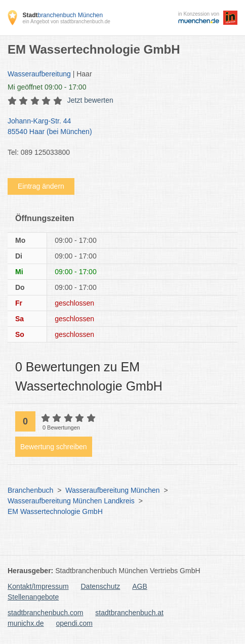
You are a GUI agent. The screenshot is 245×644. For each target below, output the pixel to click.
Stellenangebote (33, 597)
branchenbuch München (63, 15)
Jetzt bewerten (90, 100)
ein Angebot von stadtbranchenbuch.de (66, 22)
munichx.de (26, 623)
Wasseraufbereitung (39, 74)
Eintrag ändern (41, 186)
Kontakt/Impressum (38, 586)
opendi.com (74, 623)
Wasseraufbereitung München (112, 490)
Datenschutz (101, 586)
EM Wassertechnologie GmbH (55, 511)
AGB (140, 586)
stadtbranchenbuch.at (129, 613)
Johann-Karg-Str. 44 (117, 127)
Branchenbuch (30, 490)
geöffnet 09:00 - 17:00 (47, 87)
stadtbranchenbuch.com (45, 613)
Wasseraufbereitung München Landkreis (71, 501)
